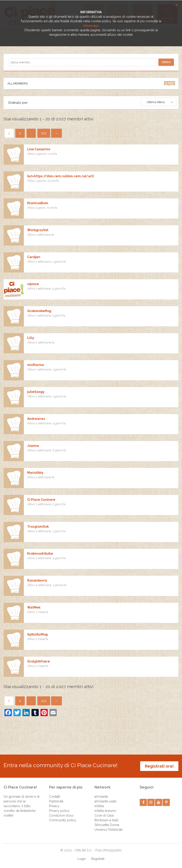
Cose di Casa (104, 815)
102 (44, 133)
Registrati (98, 859)
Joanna (33, 446)
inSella (99, 806)
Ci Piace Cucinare (41, 500)
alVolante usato (106, 801)
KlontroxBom (38, 203)
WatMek (34, 607)
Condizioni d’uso (61, 815)
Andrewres (36, 419)
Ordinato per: (18, 103)
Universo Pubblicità (108, 830)
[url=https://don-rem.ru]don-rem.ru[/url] (61, 176)
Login (82, 859)
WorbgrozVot (38, 230)
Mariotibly (35, 473)
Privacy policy (59, 811)
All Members (91, 83)
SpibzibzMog (37, 634)
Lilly (31, 338)
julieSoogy (36, 392)
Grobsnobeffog (39, 311)
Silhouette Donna (107, 825)
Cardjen (34, 257)
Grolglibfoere (39, 661)
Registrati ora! (159, 766)
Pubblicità (56, 801)
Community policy (63, 820)
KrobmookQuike (40, 554)
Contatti (55, 797)
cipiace (33, 284)
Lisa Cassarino (39, 149)
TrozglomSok (38, 527)
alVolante (101, 797)
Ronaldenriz (37, 580)
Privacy (54, 806)
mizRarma (36, 365)
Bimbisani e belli (106, 820)
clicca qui (91, 26)
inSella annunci (105, 811)
